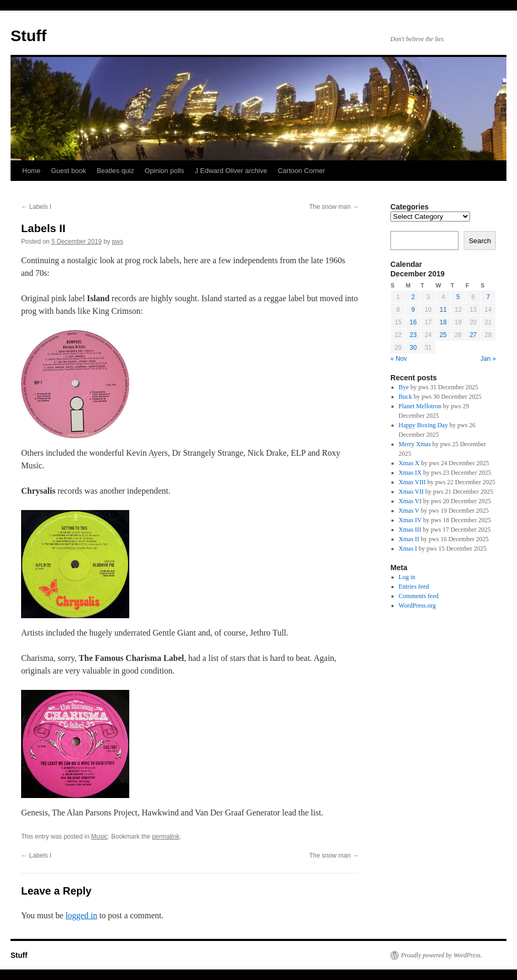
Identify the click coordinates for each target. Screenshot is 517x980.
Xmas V (409, 511)
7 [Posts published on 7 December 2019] (488, 297)
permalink (166, 837)
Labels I (36, 207)
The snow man (334, 207)
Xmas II (409, 539)
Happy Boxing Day (423, 425)
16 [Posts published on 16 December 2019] (413, 322)
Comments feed (419, 596)
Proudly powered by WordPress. (442, 955)
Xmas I (408, 549)
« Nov (399, 359)
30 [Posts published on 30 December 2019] (413, 348)
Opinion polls (164, 171)
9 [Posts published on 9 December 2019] (413, 310)
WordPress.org (417, 606)
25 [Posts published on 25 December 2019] (443, 335)
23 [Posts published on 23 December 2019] (413, 335)
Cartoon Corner (301, 171)
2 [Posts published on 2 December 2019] (413, 297)
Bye (404, 387)
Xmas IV (410, 520)
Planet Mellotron (420, 406)
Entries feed (414, 587)
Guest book (69, 171)
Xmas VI (410, 501)
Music (99, 837)
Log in (407, 577)
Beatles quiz (115, 171)
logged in (81, 915)
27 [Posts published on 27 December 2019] (473, 335)
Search (480, 241)
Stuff (28, 36)
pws (117, 242)
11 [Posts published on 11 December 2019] (443, 310)
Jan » (488, 359)
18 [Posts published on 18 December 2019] (443, 322)
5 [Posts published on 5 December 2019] (458, 297)
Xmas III (410, 530)
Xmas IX (410, 473)
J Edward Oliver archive (231, 171)
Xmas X (409, 463)
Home (31, 171)
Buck (405, 397)
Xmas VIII (412, 482)
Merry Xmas (415, 444)
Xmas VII (411, 492)
